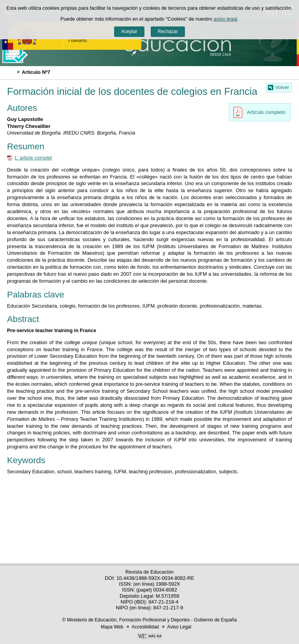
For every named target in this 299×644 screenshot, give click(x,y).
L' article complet (33, 158)
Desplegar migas (10, 72)
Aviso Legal (179, 627)
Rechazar (168, 31)
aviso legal (225, 19)
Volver (282, 87)
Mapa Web (112, 627)
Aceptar (129, 31)
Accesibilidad (145, 627)
